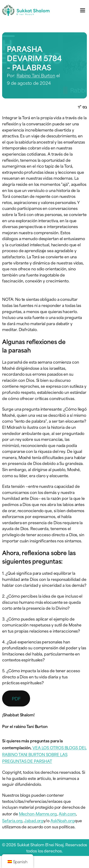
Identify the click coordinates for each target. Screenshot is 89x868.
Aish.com (67, 813)
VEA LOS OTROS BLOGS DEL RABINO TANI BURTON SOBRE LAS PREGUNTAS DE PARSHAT (44, 754)
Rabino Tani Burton (36, 75)
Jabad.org (34, 820)
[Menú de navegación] (83, 10)
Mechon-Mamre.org (38, 813)
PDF (16, 698)
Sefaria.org (12, 820)
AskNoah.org (62, 820)
